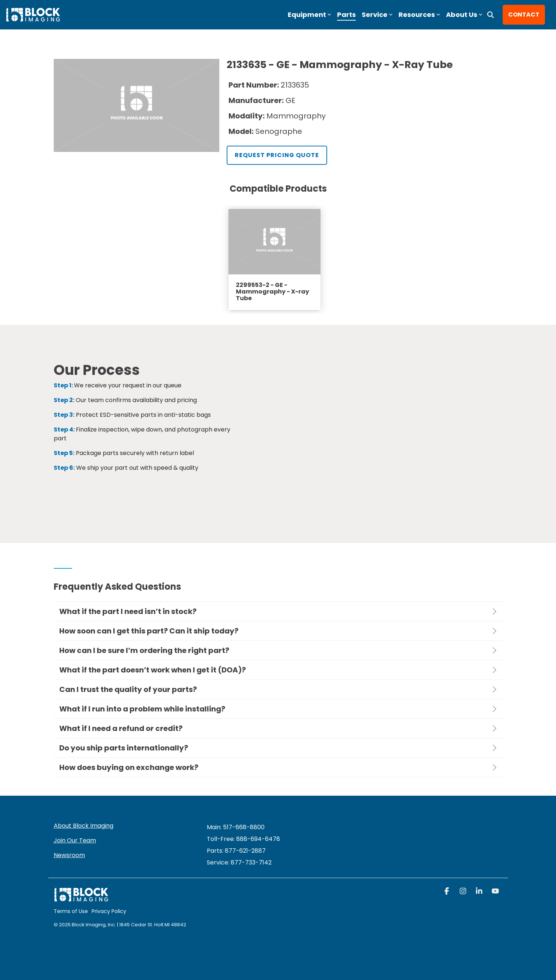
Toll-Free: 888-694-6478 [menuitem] (243, 839)
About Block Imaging (84, 826)
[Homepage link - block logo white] (81, 898)
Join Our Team (75, 840)
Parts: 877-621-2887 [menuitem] (236, 851)
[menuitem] (239, 862)
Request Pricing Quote (277, 155)
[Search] (491, 15)
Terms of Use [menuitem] (71, 911)
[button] (447, 892)
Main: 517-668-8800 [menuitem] (236, 827)
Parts (346, 15)
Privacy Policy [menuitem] (109, 911)
